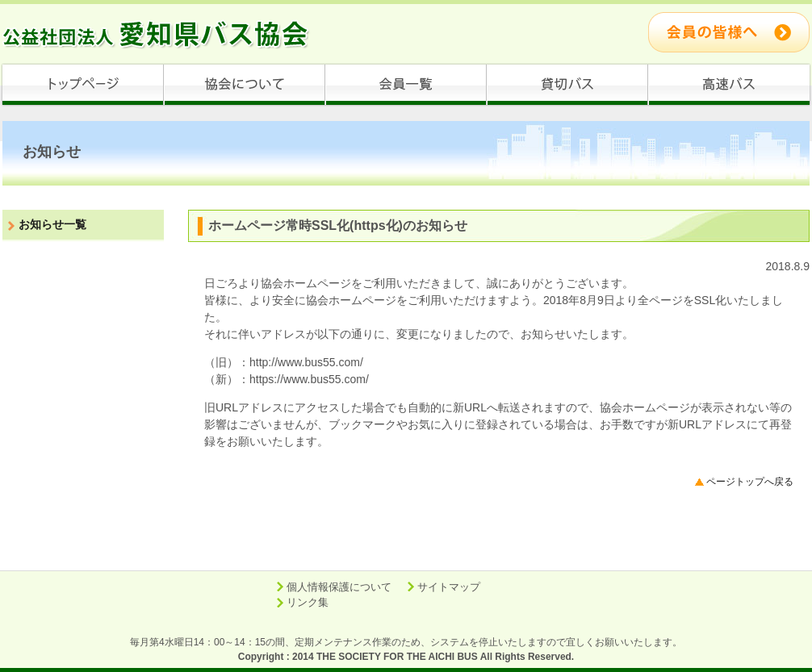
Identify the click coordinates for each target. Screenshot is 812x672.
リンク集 (308, 602)
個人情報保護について (339, 587)
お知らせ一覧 (52, 224)
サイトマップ (449, 587)
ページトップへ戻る (750, 482)
